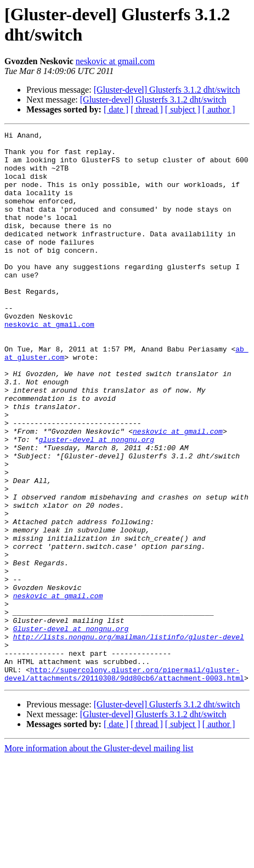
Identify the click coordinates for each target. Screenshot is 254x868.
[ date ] (116, 109)
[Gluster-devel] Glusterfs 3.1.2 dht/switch (167, 90)
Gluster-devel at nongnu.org (71, 729)
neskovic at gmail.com (115, 61)
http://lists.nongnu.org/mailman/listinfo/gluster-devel (129, 739)
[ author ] (219, 109)
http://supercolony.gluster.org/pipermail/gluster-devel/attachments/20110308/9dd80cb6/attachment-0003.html (124, 783)
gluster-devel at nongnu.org (96, 502)
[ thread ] (147, 109)
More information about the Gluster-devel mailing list (99, 858)
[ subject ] (183, 109)
